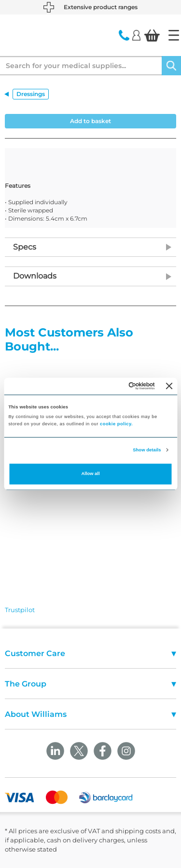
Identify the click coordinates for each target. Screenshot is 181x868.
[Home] (174, 35)
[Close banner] (169, 386)
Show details (147, 450)
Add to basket (90, 121)
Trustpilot (20, 610)
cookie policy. (116, 424)
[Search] (171, 66)
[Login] (136, 35)
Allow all (91, 474)
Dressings (31, 94)
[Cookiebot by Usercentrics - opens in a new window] (115, 386)
